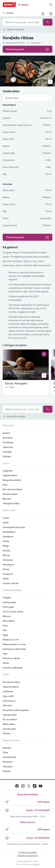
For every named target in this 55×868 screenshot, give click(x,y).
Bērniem (7, 499)
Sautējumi (8, 536)
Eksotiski (8, 762)
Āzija (5, 752)
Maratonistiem (10, 494)
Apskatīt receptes (13, 29)
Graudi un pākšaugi (13, 667)
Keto (5, 485)
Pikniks (7, 733)
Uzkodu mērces (11, 583)
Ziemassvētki (10, 715)
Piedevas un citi (11, 639)
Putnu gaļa (8, 607)
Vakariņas (8, 447)
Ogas (5, 635)
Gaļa (5, 653)
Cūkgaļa (7, 597)
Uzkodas (7, 452)
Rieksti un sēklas (11, 658)
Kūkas (6, 541)
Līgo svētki (8, 696)
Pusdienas (8, 442)
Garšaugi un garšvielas (14, 649)
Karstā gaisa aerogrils (14, 527)
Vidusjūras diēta (11, 503)
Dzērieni (7, 456)
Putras (6, 569)
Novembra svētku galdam (16, 710)
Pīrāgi (6, 546)
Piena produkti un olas (14, 644)
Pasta (6, 578)
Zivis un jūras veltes (13, 611)
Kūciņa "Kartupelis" (17, 383)
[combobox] (22, 22)
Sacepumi (8, 574)
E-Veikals (23, 5)
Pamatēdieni (9, 532)
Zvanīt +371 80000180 (27, 838)
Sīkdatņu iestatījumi (28, 855)
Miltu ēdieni (9, 621)
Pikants (7, 771)
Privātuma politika (27, 852)
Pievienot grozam (27, 49)
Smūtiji (6, 550)
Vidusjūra (8, 766)
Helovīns (7, 705)
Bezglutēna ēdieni (12, 480)
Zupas (6, 518)
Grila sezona (9, 701)
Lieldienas (8, 691)
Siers (5, 625)
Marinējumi (8, 564)
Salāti (6, 522)
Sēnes (6, 663)
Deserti (6, 433)
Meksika (7, 748)
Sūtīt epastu (27, 802)
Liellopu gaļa (9, 602)
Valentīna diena (11, 687)
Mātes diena (9, 724)
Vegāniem (8, 471)
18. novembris (10, 719)
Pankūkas (8, 560)
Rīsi (5, 630)
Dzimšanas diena (11, 682)
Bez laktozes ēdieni (13, 489)
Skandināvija (9, 757)
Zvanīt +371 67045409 (27, 810)
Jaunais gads (9, 729)
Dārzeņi (7, 616)
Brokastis (8, 438)
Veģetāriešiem (10, 475)
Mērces (6, 555)
